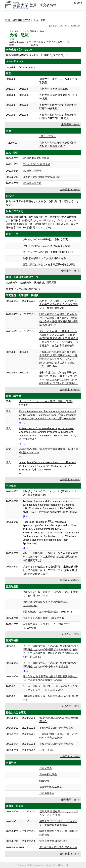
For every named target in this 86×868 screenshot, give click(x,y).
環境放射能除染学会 (51, 787)
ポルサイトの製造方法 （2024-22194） (45, 618)
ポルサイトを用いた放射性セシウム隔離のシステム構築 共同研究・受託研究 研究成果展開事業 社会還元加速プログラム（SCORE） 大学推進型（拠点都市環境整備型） (59, 339)
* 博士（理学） (48, 136)
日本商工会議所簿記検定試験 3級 (41, 177)
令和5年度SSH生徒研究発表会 (56, 728)
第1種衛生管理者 (32, 171)
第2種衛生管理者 (32, 183)
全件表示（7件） (71, 124)
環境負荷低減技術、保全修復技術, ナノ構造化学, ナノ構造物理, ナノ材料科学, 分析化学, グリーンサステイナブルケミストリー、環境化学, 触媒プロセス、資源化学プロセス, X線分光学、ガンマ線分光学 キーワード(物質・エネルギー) (42, 222)
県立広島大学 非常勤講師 (53, 841)
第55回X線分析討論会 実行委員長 (58, 847)
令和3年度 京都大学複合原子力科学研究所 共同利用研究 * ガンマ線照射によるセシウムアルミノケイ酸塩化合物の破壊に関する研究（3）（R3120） (58, 359)
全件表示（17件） (70, 189)
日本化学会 (46, 768)
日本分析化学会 (48, 774)
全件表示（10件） (70, 854)
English (78, 3)
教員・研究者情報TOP (18, 20)
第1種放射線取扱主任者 (36, 158)
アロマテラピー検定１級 (36, 164)
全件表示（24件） (70, 756)
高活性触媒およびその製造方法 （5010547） (48, 612)
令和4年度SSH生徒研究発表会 (56, 744)
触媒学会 (44, 781)
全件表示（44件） (70, 479)
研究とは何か (47, 750)
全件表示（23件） (70, 389)
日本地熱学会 (47, 793)
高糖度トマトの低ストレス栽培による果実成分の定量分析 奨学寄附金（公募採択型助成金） (58, 304)
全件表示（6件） (71, 634)
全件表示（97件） (70, 580)
